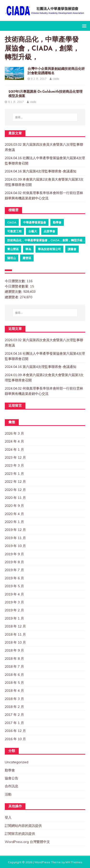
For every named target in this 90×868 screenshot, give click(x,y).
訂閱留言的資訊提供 (20, 834)
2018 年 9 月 (14, 650)
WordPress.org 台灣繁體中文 (27, 842)
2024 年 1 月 (14, 450)
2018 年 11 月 (15, 634)
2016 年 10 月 (15, 739)
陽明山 (12, 258)
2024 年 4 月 (14, 441)
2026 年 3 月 (14, 433)
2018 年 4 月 (14, 691)
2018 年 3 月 (14, 699)
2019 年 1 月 (14, 618)
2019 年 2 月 (14, 610)
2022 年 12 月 (15, 482)
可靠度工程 (14, 231)
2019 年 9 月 (14, 554)
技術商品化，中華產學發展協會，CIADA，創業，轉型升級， (46, 240)
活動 (8, 794)
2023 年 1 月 (14, 474)
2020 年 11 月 (15, 498)
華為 (28, 249)
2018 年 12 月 (15, 626)
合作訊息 (12, 786)
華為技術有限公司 (49, 249)
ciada (56, 79)
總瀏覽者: (12, 297)
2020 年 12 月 (15, 490)
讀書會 (72, 249)
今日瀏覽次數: (16, 281)
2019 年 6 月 (14, 578)
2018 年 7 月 (14, 666)
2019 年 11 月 (15, 538)
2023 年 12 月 (15, 457)
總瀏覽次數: (14, 292)
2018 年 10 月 (15, 642)
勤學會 (57, 222)
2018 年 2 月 (14, 707)
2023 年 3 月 (14, 465)
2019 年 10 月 (15, 546)
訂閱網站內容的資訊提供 (23, 826)
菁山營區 (13, 249)
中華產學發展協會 (35, 222)
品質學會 (49, 231)
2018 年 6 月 (14, 675)
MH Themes (74, 862)
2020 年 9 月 (14, 506)
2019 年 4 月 (14, 594)
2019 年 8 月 (14, 562)
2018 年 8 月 (14, 659)
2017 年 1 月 (14, 723)
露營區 (27, 258)
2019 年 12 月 (15, 530)
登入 (8, 817)
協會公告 (12, 778)
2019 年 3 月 (14, 602)
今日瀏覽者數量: (17, 286)
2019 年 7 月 (14, 570)
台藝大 (33, 231)
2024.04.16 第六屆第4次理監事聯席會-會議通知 (41, 171)
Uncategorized (17, 762)
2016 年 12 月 (15, 731)
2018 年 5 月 (14, 683)
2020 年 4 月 (14, 514)
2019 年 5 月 (14, 586)
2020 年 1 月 (14, 522)
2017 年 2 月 (14, 715)
